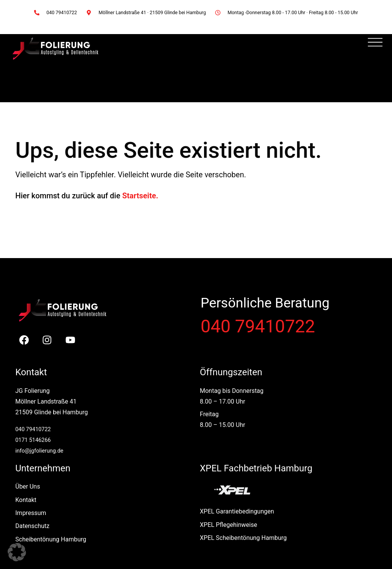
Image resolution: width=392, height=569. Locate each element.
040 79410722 (258, 326)
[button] (17, 552)
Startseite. (140, 196)
